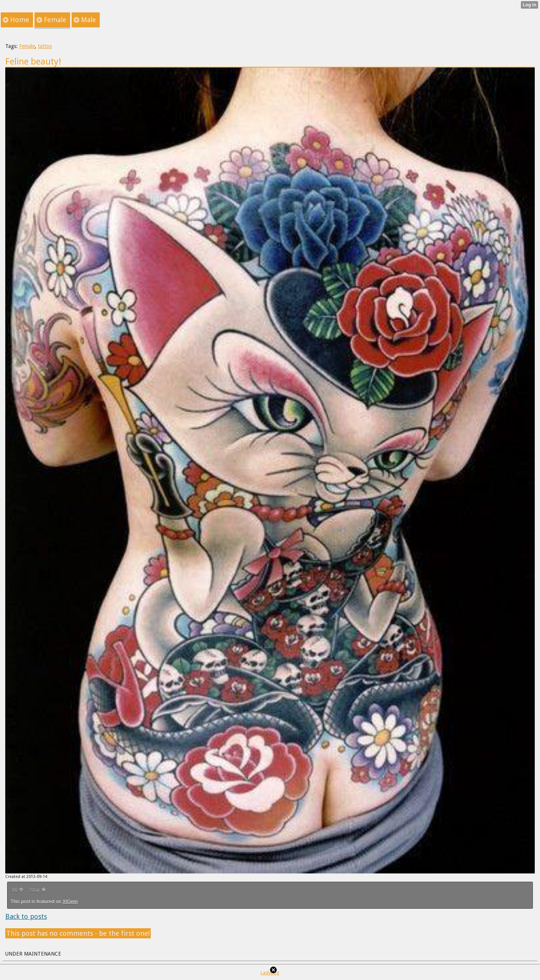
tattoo (45, 46)
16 (18, 890)
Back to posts (26, 916)
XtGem (70, 901)
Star (38, 890)
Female (27, 46)
